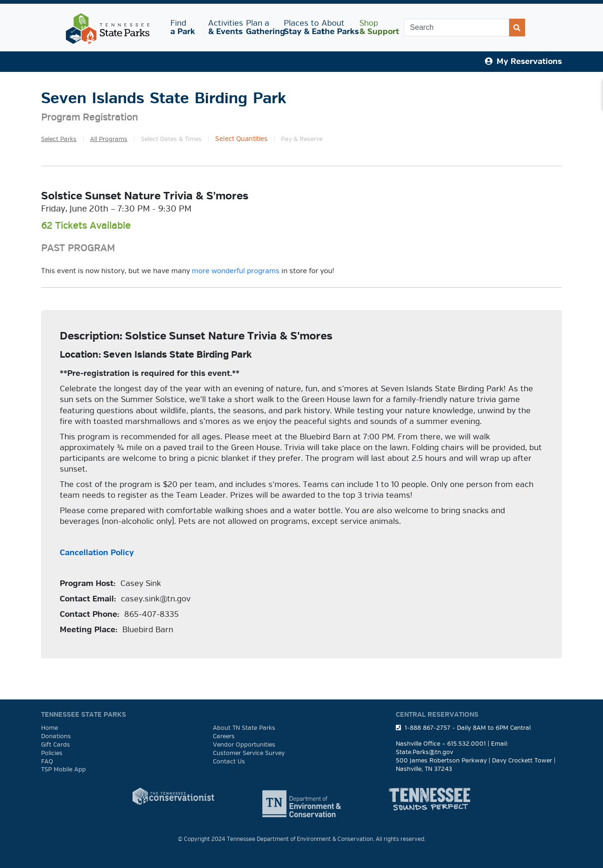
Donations (56, 736)
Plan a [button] (261, 27)
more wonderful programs (236, 271)
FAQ (47, 762)
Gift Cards (56, 745)
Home (49, 728)
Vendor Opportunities (244, 745)
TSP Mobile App (63, 769)
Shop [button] (375, 27)
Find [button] (184, 27)
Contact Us (229, 762)
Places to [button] (299, 27)
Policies (52, 753)
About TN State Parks (244, 728)
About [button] (337, 27)
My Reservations (523, 61)
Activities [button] (223, 27)
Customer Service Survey (249, 753)
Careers (224, 736)
